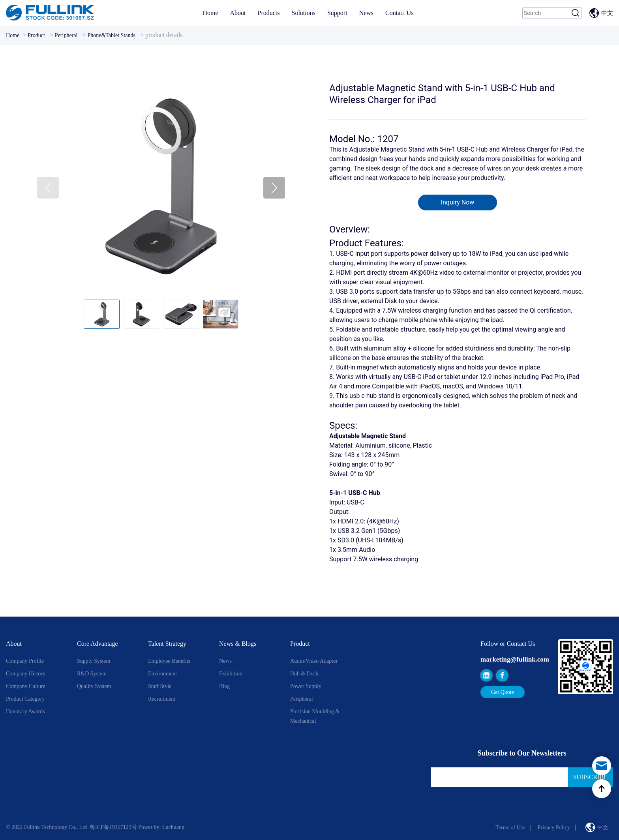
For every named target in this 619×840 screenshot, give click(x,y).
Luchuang (173, 827)
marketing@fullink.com (515, 659)
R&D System (92, 674)
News (366, 13)
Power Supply (306, 686)
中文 (607, 13)
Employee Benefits (169, 661)
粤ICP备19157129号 (113, 827)
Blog (224, 686)
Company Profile (25, 661)
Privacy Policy (554, 828)
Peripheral (66, 35)
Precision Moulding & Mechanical (315, 716)
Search (576, 13)
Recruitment (162, 699)
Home (210, 13)
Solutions (303, 13)
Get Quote (503, 692)
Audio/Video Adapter (314, 661)
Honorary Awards (25, 712)
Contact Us (400, 13)
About (238, 13)
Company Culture (26, 686)
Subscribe (590, 777)
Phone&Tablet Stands (111, 35)
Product (36, 35)
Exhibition (231, 674)
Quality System (94, 686)
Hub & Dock (304, 674)
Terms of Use (510, 828)
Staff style (160, 686)
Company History (26, 674)
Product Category (25, 699)
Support (337, 13)
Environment (162, 674)
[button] (274, 188)
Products (268, 13)
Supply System (94, 661)
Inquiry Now (458, 202)
